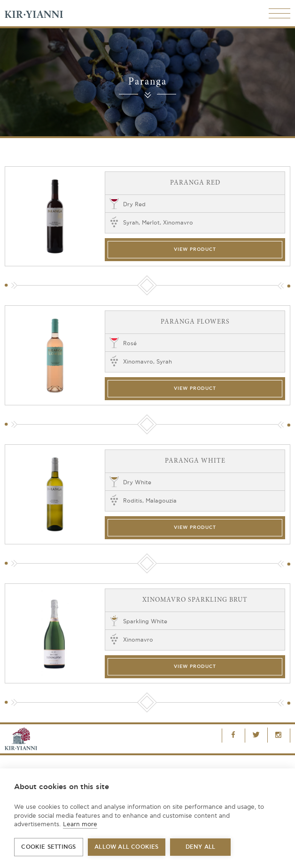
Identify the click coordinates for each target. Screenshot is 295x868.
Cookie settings (48, 847)
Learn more (80, 824)
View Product (195, 249)
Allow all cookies (126, 847)
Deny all (201, 847)
